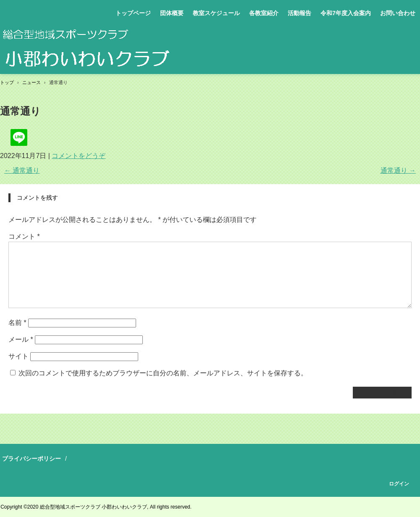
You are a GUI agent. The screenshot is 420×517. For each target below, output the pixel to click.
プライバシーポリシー (31, 459)
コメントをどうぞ (79, 156)
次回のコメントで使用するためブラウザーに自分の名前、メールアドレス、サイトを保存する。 (163, 373)
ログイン (399, 484)
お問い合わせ (398, 13)
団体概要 (172, 13)
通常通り (22, 170)
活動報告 (299, 13)
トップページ (133, 13)
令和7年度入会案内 (346, 13)
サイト (18, 356)
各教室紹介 (264, 13)
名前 (17, 323)
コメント (24, 236)
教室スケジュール (216, 13)
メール (21, 339)
